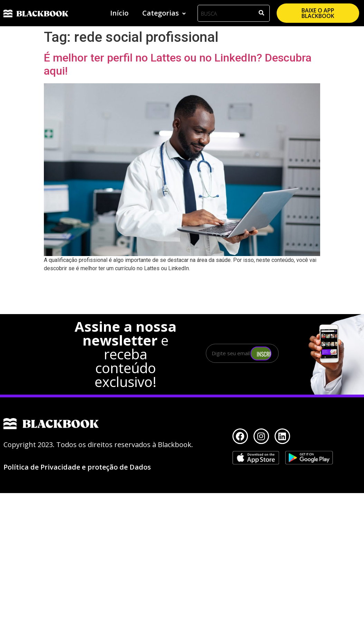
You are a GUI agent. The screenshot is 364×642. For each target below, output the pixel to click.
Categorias (165, 13)
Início (119, 13)
